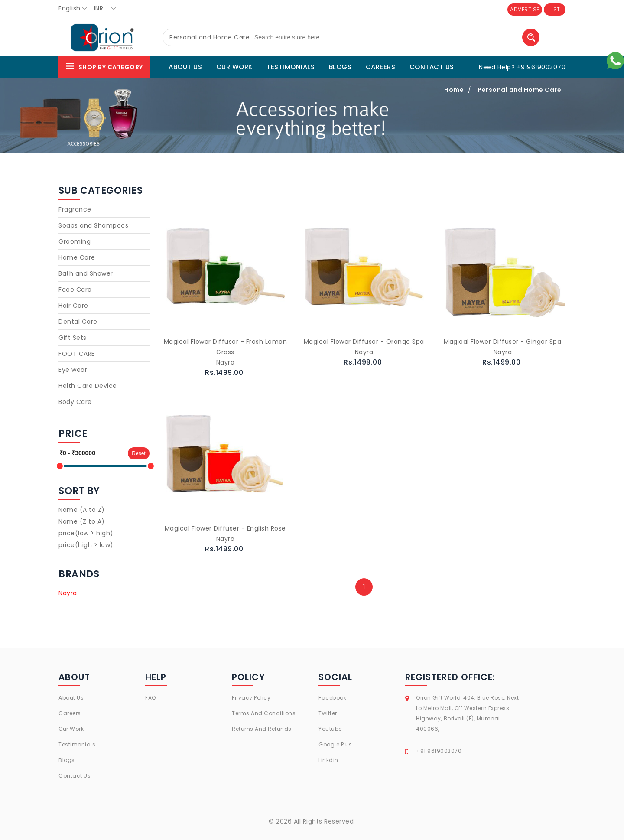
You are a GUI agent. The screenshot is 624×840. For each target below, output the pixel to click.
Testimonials (77, 744)
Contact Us (75, 776)
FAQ (151, 698)
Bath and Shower (86, 273)
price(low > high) (86, 533)
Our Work (71, 729)
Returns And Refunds (262, 729)
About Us (71, 698)
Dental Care (78, 322)
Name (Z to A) (82, 521)
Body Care (75, 402)
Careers (70, 713)
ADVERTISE (525, 9)
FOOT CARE (77, 354)
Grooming (75, 241)
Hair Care (73, 306)
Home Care (77, 257)
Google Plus (335, 744)
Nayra (68, 593)
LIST (555, 9)
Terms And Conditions (264, 713)
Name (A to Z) (82, 510)
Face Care (75, 290)
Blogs (67, 760)
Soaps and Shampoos (93, 225)
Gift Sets (73, 338)
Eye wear (73, 370)
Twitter (328, 713)
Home (454, 90)
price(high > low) (86, 545)
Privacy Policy (251, 698)
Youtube (330, 729)
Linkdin (328, 760)
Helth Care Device (88, 386)
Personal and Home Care (519, 90)
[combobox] (75, 9)
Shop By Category (104, 66)
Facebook (332, 698)
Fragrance (75, 209)
